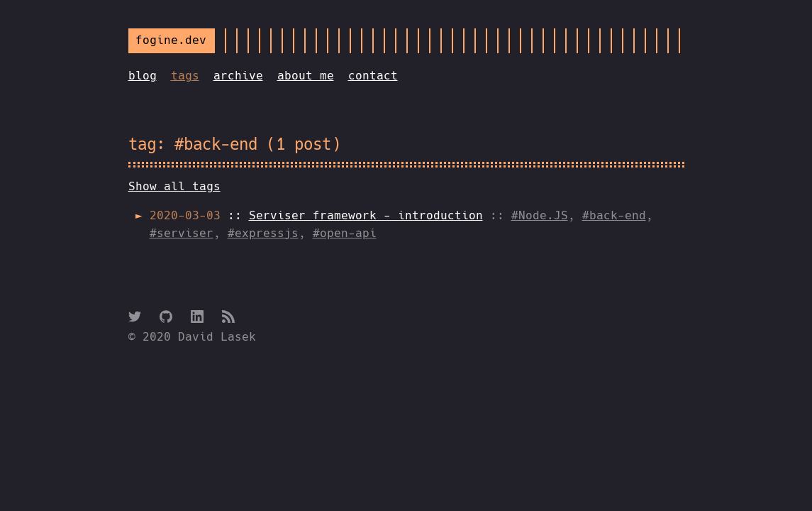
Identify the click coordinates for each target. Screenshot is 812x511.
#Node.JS (540, 215)
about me (306, 76)
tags (185, 76)
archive (238, 76)
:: (316, 215)
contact (373, 76)
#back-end (614, 215)
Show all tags (174, 186)
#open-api (345, 233)
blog (143, 76)
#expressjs (263, 233)
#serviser (182, 233)
